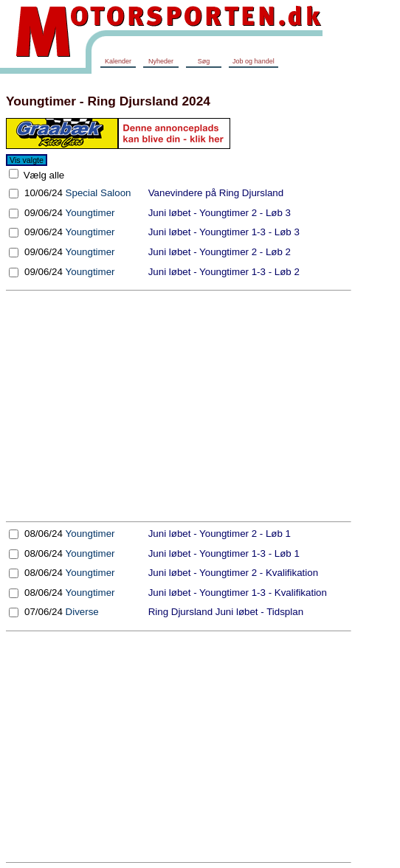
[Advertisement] (179, 406)
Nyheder (161, 61)
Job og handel (254, 61)
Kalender (118, 61)
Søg (204, 61)
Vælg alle (42, 175)
